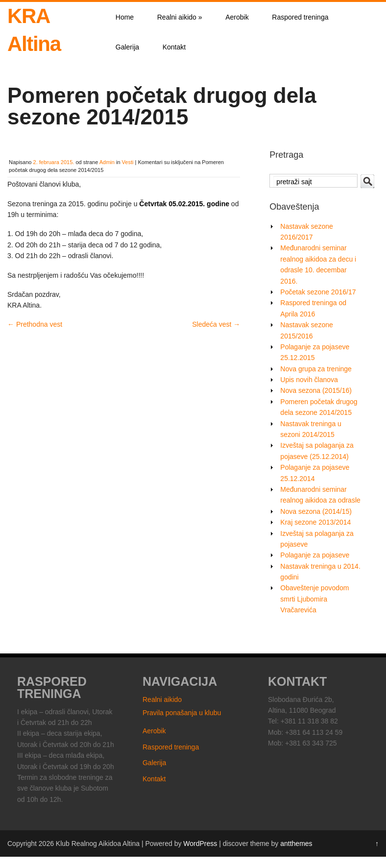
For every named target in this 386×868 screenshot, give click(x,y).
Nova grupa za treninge (316, 369)
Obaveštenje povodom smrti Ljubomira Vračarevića (314, 599)
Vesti (128, 162)
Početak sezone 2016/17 (318, 292)
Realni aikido (180, 17)
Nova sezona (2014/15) (316, 511)
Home (125, 17)
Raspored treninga (300, 17)
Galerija (127, 47)
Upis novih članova (309, 380)
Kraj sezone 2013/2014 (315, 522)
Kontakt (174, 47)
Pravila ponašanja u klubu (182, 713)
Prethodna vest (35, 324)
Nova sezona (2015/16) (316, 390)
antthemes (296, 844)
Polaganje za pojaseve (315, 555)
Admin (107, 162)
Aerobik (237, 17)
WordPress (200, 844)
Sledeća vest (216, 324)
